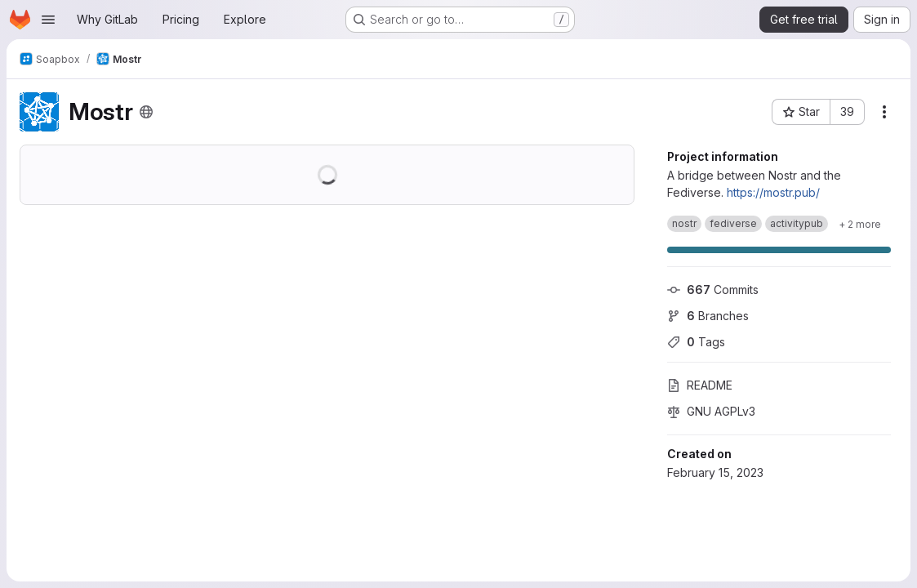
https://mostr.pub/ (773, 192)
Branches (708, 316)
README (700, 385)
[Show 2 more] (860, 224)
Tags (696, 342)
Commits (713, 290)
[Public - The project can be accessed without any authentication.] (146, 112)
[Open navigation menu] (48, 20)
